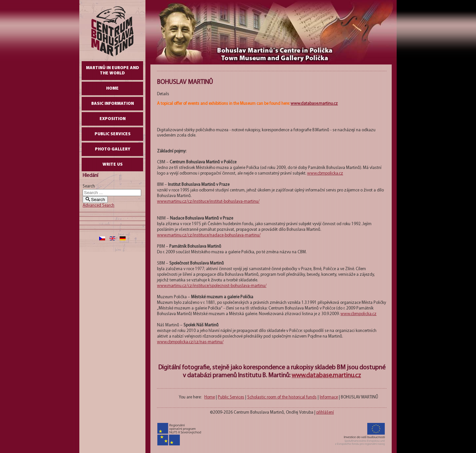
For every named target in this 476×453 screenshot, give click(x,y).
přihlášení (325, 412)
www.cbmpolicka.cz (325, 173)
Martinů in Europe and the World (113, 71)
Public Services (113, 134)
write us (113, 165)
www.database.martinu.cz (314, 104)
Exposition (113, 119)
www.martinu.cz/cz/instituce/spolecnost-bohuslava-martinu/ (212, 286)
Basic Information (113, 104)
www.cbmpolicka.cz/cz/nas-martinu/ (190, 342)
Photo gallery (113, 149)
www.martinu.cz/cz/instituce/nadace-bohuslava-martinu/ (209, 235)
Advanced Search (99, 206)
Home (112, 88)
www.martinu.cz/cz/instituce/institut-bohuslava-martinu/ (208, 202)
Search (89, 186)
